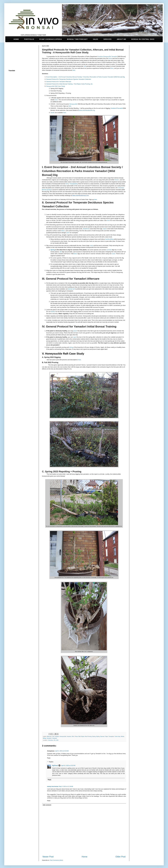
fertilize (53, 312)
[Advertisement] (22, 56)
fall (61, 252)
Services (107, 39)
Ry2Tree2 (55, 766)
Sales (96, 39)
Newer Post (48, 857)
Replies (51, 762)
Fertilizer (57, 736)
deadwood (86, 229)
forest (110, 58)
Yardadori (113, 108)
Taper (107, 736)
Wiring (44, 738)
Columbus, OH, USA (53, 740)
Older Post (120, 857)
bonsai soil (71, 289)
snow (114, 254)
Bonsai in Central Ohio (143, 39)
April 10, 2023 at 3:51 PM (68, 766)
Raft (79, 736)
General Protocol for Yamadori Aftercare (59, 82)
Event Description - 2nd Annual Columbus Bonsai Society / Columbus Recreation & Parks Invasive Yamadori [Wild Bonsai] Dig (85, 77)
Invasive (100, 56)
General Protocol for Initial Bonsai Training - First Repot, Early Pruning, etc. (70, 84)
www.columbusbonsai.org (87, 110)
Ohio (73, 736)
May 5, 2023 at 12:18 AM (66, 786)
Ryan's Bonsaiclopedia (51, 39)
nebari (63, 231)
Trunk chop (117, 736)
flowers (117, 180)
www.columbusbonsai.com (80, 196)
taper (105, 229)
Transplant (111, 736)
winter (75, 254)
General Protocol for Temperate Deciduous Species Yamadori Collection (69, 79)
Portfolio (29, 39)
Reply (49, 758)
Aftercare (49, 736)
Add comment (47, 805)
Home (16, 39)
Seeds (52, 113)
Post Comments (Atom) (56, 860)
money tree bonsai (53, 786)
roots (91, 245)
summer (109, 250)
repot (75, 337)
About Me (121, 39)
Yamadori (114, 56)
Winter (123, 736)
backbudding (109, 239)
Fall (53, 736)
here (112, 68)
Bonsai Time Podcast (77, 39)
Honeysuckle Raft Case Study (56, 86)
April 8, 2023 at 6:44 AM (62, 751)
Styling (98, 736)
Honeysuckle (107, 56)
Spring (53, 250)
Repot (83, 736)
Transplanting (74, 184)
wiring (71, 347)
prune (75, 331)
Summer (102, 736)
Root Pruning (88, 736)
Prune (76, 736)
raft (85, 66)
